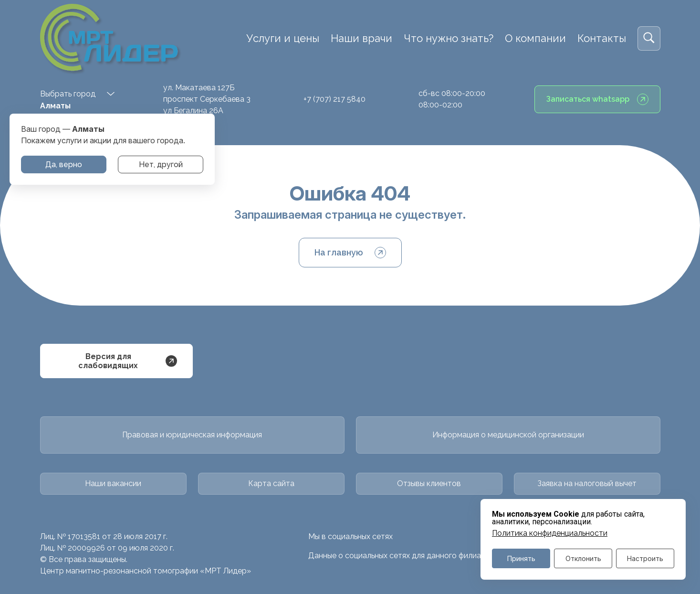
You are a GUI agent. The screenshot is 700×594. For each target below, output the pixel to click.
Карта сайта (271, 483)
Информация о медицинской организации (508, 435)
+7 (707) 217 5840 (334, 99)
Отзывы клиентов (429, 483)
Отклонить (583, 558)
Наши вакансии (113, 483)
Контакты (602, 38)
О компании (535, 38)
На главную (350, 253)
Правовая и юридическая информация (192, 435)
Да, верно (64, 164)
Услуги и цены (283, 38)
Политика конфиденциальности (550, 533)
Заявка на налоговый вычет (587, 483)
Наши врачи (361, 38)
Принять (521, 558)
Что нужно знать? (449, 38)
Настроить (645, 558)
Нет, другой (161, 164)
